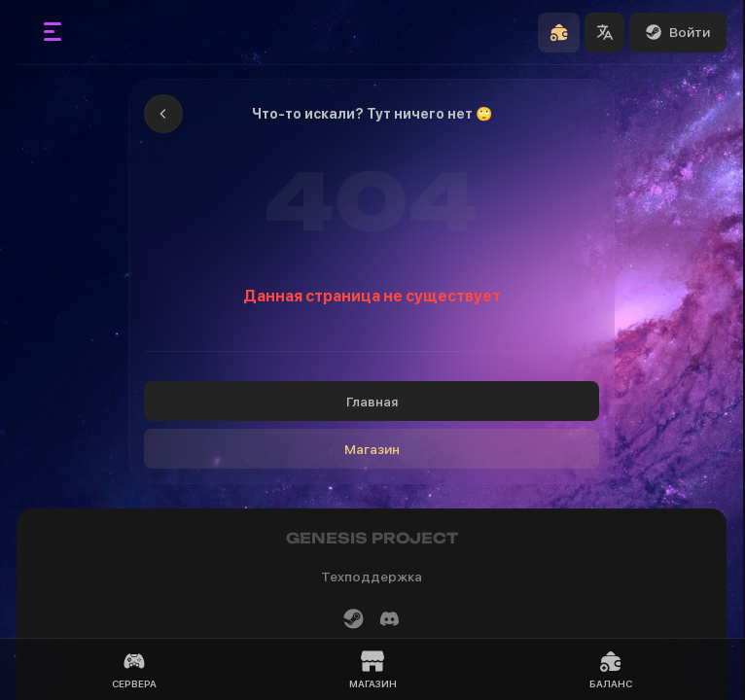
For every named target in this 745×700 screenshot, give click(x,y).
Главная (372, 402)
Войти (678, 32)
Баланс (611, 669)
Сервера (134, 669)
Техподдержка (372, 577)
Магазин (372, 449)
